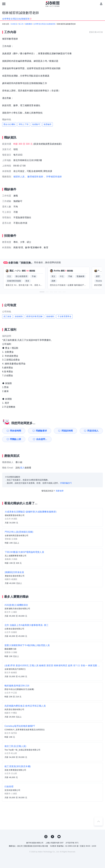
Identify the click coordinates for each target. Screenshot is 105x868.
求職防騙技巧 (66, 483)
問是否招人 (93, 431)
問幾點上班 (16, 439)
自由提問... (42, 439)
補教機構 (29, 24)
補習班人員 (19, 177)
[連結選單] (4, 4)
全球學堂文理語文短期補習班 (44, 24)
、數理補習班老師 (34, 177)
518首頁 (14, 24)
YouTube (59, 837)
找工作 (21, 24)
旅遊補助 (19, 316)
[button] (42, 292)
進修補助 (50, 316)
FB (52, 837)
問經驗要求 (41, 431)
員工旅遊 (7, 316)
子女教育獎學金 (64, 316)
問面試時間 (67, 431)
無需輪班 (48, 124)
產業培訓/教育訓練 (34, 316)
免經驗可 (36, 124)
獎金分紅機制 (9, 124)
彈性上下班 (24, 124)
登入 (22, 468)
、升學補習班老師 (53, 177)
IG (46, 837)
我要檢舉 (60, 491)
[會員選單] (101, 4)
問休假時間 (16, 431)
